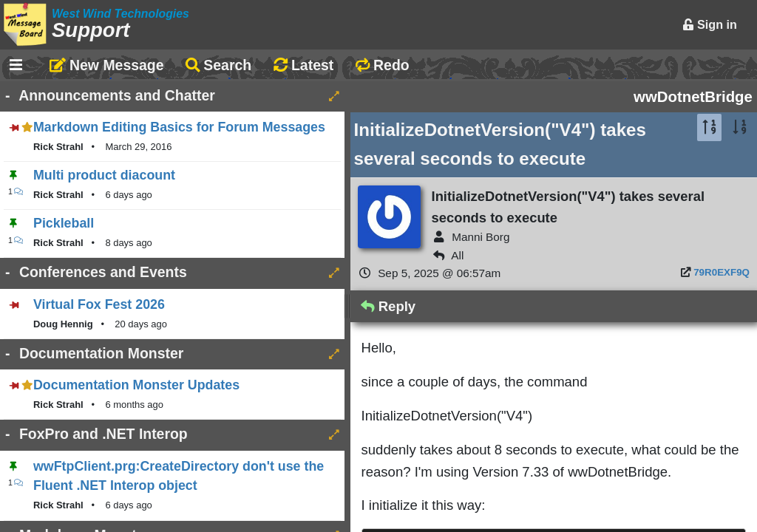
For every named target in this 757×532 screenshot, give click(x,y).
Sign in (710, 24)
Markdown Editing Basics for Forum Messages (179, 127)
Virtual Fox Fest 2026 (99, 304)
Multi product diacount (104, 175)
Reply (414, 306)
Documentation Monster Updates (136, 385)
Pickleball (64, 223)
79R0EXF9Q (722, 272)
